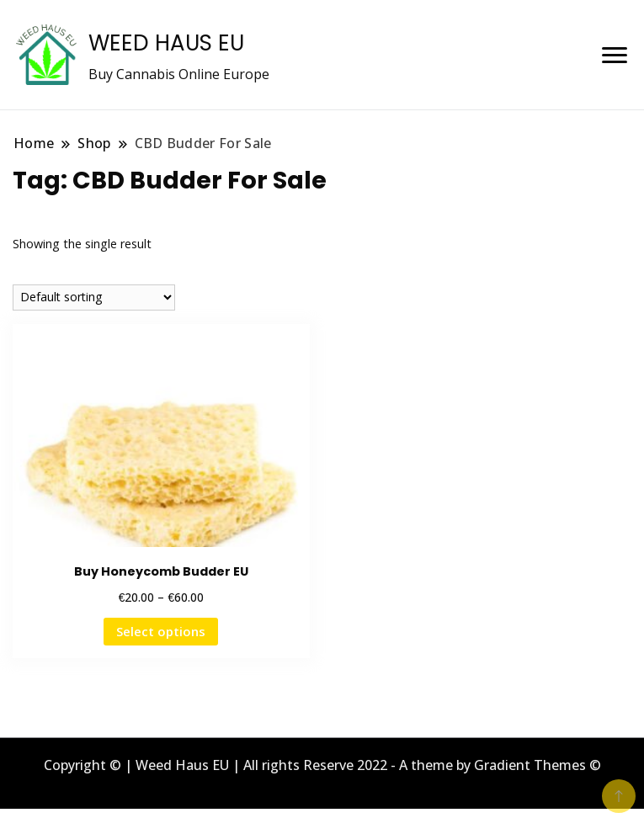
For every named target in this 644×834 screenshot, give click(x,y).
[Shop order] (94, 297)
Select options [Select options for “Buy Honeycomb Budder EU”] (161, 631)
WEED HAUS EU (166, 43)
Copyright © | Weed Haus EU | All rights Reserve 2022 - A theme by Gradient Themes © (322, 765)
